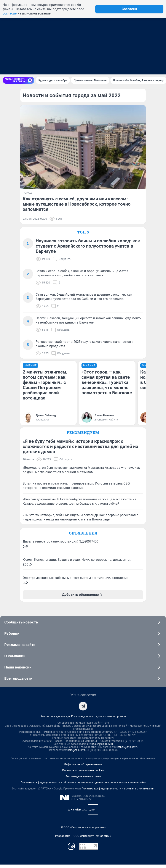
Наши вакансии (83, 671)
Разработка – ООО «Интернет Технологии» (83, 839)
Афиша (119, 58)
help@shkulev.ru (77, 754)
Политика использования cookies (83, 774)
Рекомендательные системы (83, 780)
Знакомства (40, 58)
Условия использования (139, 792)
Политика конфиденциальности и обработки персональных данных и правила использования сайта (83, 786)
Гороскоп (149, 58)
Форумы (75, 58)
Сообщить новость (83, 626)
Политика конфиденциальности (101, 792)
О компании (83, 659)
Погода (60, 58)
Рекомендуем (83, 445)
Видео (133, 58)
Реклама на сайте (83, 648)
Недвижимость (15, 58)
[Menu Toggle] (5, 68)
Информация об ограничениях (83, 768)
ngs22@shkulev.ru (102, 747)
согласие (10, 13)
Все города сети (83, 682)
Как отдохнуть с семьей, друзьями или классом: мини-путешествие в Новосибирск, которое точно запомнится (77, 204)
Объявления (83, 537)
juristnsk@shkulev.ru (126, 750)
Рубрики (83, 637)
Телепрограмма (98, 58)
